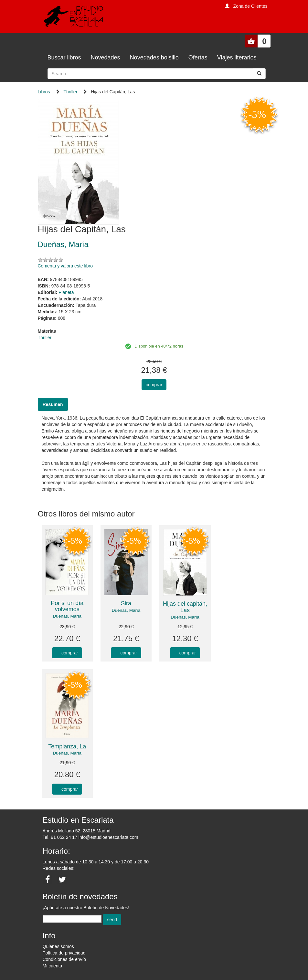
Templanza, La (67, 746)
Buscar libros (64, 57)
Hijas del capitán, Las (185, 607)
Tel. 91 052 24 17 (60, 837)
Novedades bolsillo (154, 57)
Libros (44, 92)
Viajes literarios (237, 57)
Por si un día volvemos (67, 606)
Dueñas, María (67, 616)
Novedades (106, 57)
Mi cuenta (53, 966)
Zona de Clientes (250, 6)
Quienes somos (58, 946)
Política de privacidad (64, 953)
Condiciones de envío (64, 959)
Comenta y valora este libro (65, 266)
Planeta (66, 292)
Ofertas (198, 57)
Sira (126, 603)
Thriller (71, 92)
